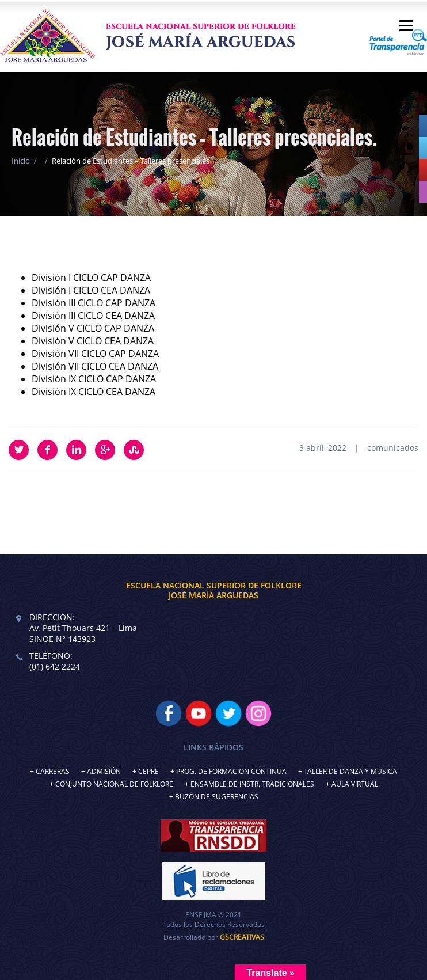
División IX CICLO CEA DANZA (94, 392)
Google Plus (105, 450)
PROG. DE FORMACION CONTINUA (231, 771)
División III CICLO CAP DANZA (94, 303)
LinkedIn (76, 450)
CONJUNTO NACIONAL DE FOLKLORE (114, 784)
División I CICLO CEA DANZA (91, 290)
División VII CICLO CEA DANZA (95, 366)
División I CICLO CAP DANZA (91, 278)
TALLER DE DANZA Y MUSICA (350, 771)
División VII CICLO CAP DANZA (95, 354)
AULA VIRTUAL (355, 784)
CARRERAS (53, 771)
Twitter (19, 450)
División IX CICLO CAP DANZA (94, 379)
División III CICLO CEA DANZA (93, 316)
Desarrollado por (214, 937)
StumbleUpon (134, 450)
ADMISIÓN (104, 771)
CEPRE (148, 771)
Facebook (47, 450)
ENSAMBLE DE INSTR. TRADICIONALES (252, 784)
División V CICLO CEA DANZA (93, 341)
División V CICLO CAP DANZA (93, 328)
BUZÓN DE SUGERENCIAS (217, 797)
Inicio (21, 161)
